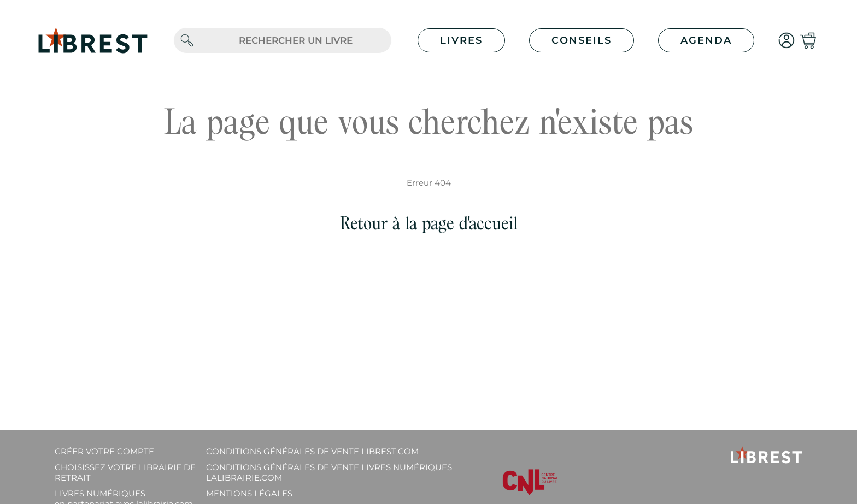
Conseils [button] (582, 40)
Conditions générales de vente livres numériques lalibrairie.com (329, 472)
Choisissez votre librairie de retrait (125, 472)
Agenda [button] (706, 40)
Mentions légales (249, 493)
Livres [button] (461, 40)
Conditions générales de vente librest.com (312, 451)
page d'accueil (470, 223)
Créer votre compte (104, 451)
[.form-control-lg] (296, 41)
